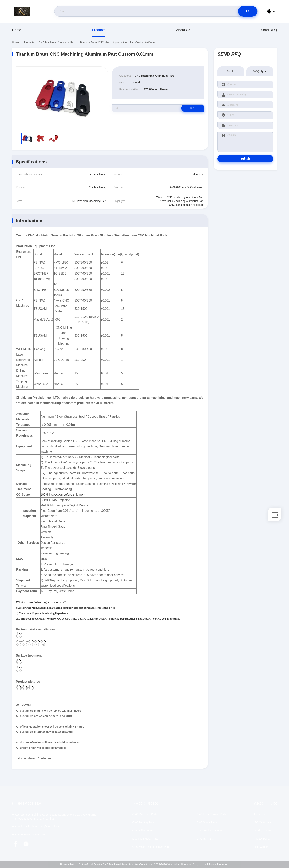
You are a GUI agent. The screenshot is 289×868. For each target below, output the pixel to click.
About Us (183, 30)
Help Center (261, 847)
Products (99, 30)
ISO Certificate (262, 822)
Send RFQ (269, 30)
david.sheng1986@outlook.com (38, 827)
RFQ (191, 108)
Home (17, 30)
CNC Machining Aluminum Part (57, 42)
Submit (245, 159)
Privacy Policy (262, 839)
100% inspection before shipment (63, 495)
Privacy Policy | (69, 864)
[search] (248, 11)
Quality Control (263, 831)
